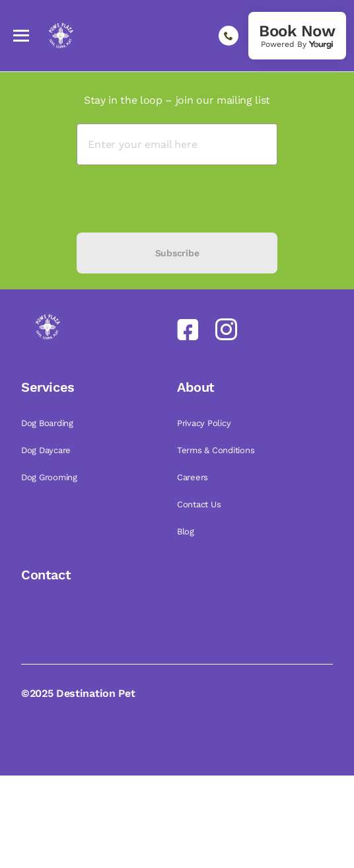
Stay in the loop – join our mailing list (177, 100)
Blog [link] (187, 531)
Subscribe (177, 253)
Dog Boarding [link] (49, 423)
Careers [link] (194, 477)
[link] (297, 36)
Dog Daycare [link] (47, 450)
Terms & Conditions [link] (217, 450)
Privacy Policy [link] (205, 423)
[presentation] (177, 199)
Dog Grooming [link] (51, 477)
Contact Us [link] (200, 504)
